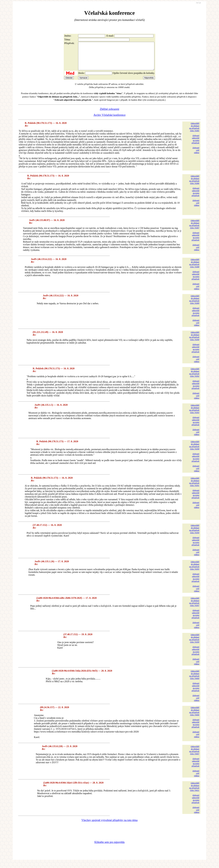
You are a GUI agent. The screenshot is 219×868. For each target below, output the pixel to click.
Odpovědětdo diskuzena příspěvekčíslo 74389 (194, 305)
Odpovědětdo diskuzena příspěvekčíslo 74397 (194, 607)
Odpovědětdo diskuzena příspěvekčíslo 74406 (194, 717)
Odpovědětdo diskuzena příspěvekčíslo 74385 (194, 132)
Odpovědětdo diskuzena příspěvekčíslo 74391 (194, 487)
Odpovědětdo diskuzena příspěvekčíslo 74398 (194, 451)
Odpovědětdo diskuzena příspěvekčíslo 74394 (194, 534)
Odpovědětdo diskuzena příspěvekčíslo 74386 (194, 185)
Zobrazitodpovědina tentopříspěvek (195, 145)
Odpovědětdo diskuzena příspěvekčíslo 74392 (194, 378)
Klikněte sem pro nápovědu (109, 848)
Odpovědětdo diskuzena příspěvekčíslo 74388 (194, 269)
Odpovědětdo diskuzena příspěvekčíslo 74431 (194, 792)
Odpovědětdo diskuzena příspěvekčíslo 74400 (194, 680)
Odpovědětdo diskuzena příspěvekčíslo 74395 (194, 571)
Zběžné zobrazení (109, 115)
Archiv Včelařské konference (110, 120)
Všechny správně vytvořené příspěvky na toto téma (110, 826)
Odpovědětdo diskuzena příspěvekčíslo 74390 (194, 341)
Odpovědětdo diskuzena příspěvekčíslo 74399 (194, 644)
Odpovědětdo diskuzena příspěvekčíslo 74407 (194, 756)
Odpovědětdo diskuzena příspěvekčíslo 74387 (194, 230)
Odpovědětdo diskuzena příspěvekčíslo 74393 (194, 414)
